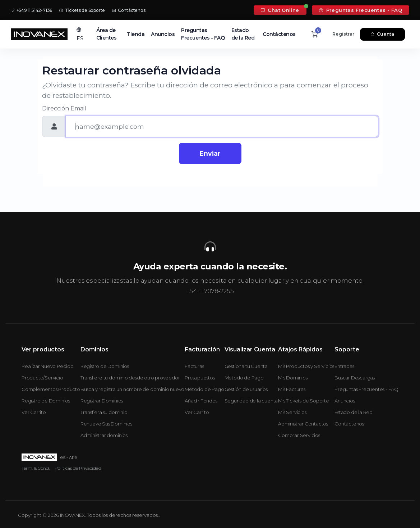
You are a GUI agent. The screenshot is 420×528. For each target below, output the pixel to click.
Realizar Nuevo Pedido (48, 366)
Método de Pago (204, 389)
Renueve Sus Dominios (106, 424)
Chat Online (280, 10)
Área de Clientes (106, 34)
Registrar (343, 34)
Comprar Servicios (299, 435)
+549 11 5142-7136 (31, 10)
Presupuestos (200, 378)
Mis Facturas (292, 389)
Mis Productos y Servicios (306, 366)
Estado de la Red (243, 34)
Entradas (344, 366)
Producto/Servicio (42, 378)
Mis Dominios (293, 378)
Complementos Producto (51, 389)
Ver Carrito (34, 412)
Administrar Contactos (303, 424)
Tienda (136, 34)
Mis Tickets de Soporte (304, 401)
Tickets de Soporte (82, 10)
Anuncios (163, 34)
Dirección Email (64, 108)
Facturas (194, 366)
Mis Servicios (292, 412)
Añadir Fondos (201, 401)
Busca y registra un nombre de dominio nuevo (132, 389)
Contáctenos (129, 10)
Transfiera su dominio (104, 412)
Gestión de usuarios (246, 389)
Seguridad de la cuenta (251, 401)
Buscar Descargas (355, 378)
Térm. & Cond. (36, 468)
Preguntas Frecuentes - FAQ (361, 10)
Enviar (210, 153)
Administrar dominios (104, 435)
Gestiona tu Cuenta (246, 366)
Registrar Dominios (102, 401)
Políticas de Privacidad (78, 468)
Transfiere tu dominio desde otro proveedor (130, 378)
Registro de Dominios (46, 401)
